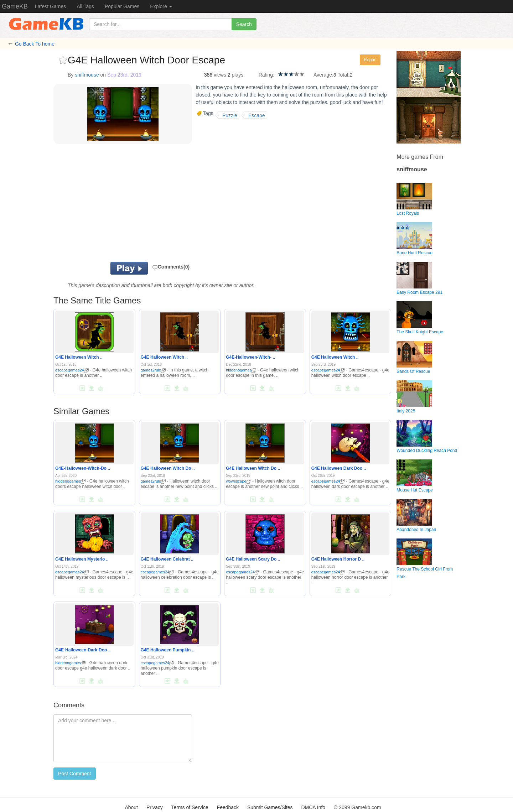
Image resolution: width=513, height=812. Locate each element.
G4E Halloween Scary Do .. (253, 559)
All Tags (85, 6)
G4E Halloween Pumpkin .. (168, 650)
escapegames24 (72, 370)
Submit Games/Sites (270, 807)
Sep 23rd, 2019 (124, 75)
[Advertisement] (142, 205)
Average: (323, 75)
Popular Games (122, 6)
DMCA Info (313, 807)
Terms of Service (190, 807)
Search (244, 24)
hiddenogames (241, 370)
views (220, 75)
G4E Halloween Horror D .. (338, 559)
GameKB (15, 6)
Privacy (155, 807)
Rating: (266, 75)
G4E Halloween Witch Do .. (168, 468)
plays (237, 75)
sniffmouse (87, 75)
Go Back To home (35, 44)
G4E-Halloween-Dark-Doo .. (83, 650)
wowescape (238, 481)
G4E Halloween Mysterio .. (82, 559)
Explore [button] (161, 6)
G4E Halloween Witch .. (79, 357)
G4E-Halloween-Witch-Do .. (83, 468)
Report (370, 60)
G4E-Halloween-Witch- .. (250, 357)
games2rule (153, 370)
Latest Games (50, 6)
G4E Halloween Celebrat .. (167, 559)
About (131, 807)
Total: (344, 75)
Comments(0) (171, 267)
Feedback (228, 807)
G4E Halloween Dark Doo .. (339, 468)
